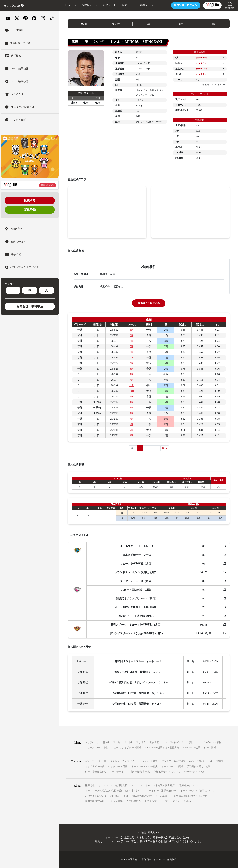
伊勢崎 (116, 24)
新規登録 (30, 210)
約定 (126, 796)
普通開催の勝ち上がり (199, 766)
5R (132, 335)
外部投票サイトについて (167, 772)
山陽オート (147, 5)
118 (157, 448)
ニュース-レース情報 (96, 748)
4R (132, 380)
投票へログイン (48, 185)
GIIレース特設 (215, 761)
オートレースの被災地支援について (118, 785)
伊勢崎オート (90, 5)
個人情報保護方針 (142, 796)
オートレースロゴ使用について (197, 791)
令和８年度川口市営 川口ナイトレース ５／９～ (139, 683)
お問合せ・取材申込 (30, 306)
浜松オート (110, 5)
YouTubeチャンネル (194, 772)
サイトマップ (172, 801)
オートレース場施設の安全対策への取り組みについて (170, 785)
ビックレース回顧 (118, 766)
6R (132, 369)
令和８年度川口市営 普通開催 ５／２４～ (139, 704)
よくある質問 (163, 796)
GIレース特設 (197, 761)
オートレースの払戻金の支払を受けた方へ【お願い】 (114, 791)
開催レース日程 (112, 742)
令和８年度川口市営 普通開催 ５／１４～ (139, 693)
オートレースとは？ (135, 742)
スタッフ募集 (115, 801)
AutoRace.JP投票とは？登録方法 (162, 748)
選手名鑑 (154, 742)
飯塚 (181, 24)
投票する (30, 200)
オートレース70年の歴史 (144, 766)
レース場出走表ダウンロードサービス (106, 772)
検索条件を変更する (149, 303)
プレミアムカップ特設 (173, 761)
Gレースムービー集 (95, 761)
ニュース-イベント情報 (209, 742)
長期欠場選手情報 (95, 801)
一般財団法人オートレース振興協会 (158, 859)
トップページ (92, 742)
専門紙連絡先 (134, 801)
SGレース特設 (150, 761)
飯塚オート (128, 5)
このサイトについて (96, 796)
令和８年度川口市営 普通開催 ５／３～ (139, 672)
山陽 (213, 24)
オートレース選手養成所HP (162, 791)
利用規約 (115, 796)
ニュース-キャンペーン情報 (178, 742)
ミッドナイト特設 (95, 766)
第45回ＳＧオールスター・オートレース (139, 661)
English (187, 801)
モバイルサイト (153, 801)
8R (132, 413)
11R (132, 358)
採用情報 (90, 785)
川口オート (70, 5)
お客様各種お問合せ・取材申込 (191, 796)
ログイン (186, 5)
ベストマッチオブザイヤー (124, 761)
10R (132, 391)
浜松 (149, 24)
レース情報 (210, 748)
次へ (165, 448)
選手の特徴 (200, 52)
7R (132, 346)
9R (132, 363)
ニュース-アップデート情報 (126, 748)
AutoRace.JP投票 (192, 748)
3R (132, 330)
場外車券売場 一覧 (140, 772)
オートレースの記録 (172, 766)
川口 (84, 24)
